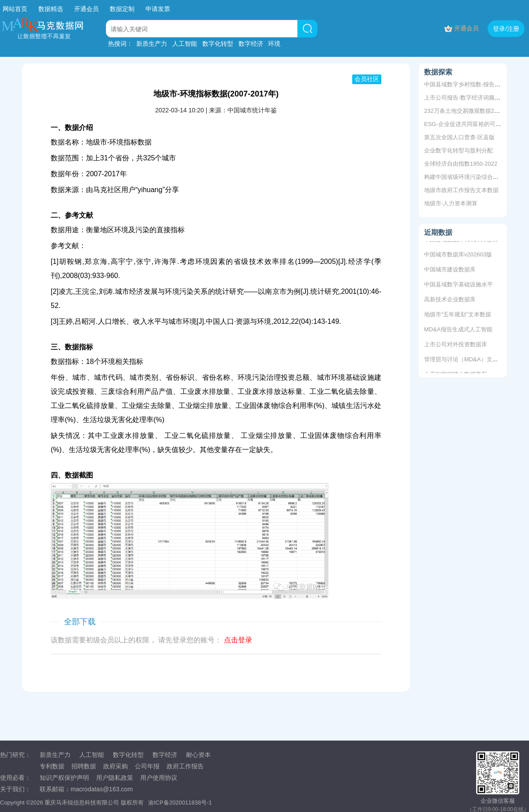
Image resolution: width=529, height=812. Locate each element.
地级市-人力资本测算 (451, 203)
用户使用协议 (159, 778)
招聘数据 (84, 766)
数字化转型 (218, 44)
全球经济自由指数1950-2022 (461, 164)
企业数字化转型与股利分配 (458, 150)
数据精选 (51, 9)
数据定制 (122, 9)
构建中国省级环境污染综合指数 (464, 177)
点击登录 (238, 640)
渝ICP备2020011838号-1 (180, 803)
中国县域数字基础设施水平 (458, 285)
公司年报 (147, 766)
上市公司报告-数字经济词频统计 (465, 98)
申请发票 (158, 9)
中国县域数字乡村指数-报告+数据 (467, 84)
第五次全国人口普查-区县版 (459, 137)
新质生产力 (152, 44)
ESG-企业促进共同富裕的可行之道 (468, 124)
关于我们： (15, 789)
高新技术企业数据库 (450, 300)
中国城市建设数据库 (450, 270)
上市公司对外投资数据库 (456, 345)
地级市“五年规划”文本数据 (458, 315)
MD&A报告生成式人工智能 (458, 330)
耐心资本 (198, 755)
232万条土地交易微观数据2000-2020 (471, 111)
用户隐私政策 (115, 778)
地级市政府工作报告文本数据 (461, 190)
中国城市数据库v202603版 (458, 255)
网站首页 (15, 9)
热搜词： (120, 44)
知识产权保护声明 (64, 778)
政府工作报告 (185, 766)
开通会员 (87, 9)
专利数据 (52, 766)
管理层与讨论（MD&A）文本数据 (467, 360)
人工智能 (185, 44)
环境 (274, 44)
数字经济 (251, 44)
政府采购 (115, 766)
